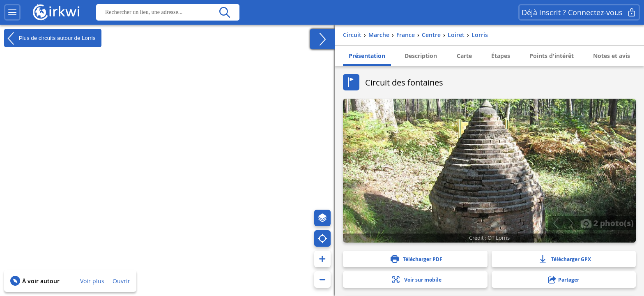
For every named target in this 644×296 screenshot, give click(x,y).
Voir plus (92, 281)
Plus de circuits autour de (50, 38)
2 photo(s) (607, 223)
